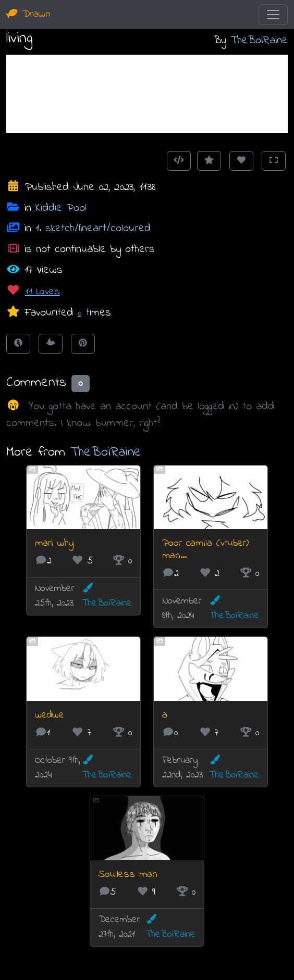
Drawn (28, 14)
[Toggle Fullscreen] (274, 161)
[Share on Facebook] (18, 344)
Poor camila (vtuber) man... (205, 550)
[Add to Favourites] (209, 161)
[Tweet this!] (51, 344)
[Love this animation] (241, 161)
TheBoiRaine (259, 40)
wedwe (50, 715)
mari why (54, 543)
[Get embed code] (179, 161)
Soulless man (128, 875)
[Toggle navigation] (273, 15)
